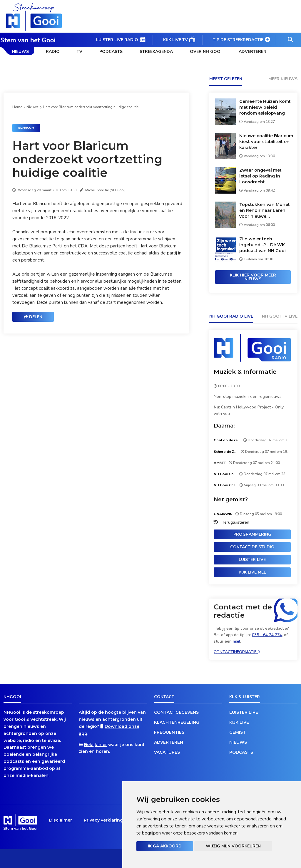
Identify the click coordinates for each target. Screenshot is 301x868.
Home (17, 107)
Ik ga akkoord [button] (165, 846)
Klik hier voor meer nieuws (253, 277)
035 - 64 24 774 (267, 635)
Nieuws (20, 52)
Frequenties (169, 732)
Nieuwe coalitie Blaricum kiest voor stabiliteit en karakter (266, 142)
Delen (33, 317)
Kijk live (239, 722)
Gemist (238, 732)
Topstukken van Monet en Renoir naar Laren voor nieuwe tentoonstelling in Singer (267, 211)
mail (236, 641)
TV (80, 52)
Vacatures (167, 752)
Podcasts (111, 52)
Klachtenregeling (177, 722)
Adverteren (252, 52)
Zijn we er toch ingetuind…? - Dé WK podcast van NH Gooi (262, 245)
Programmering (252, 534)
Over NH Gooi (206, 52)
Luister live (252, 560)
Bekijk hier (96, 745)
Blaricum (26, 128)
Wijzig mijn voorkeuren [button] (233, 846)
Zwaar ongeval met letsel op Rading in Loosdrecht (260, 176)
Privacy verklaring (103, 820)
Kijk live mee (252, 572)
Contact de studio (252, 547)
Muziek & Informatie (245, 372)
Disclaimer (61, 820)
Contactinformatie (237, 652)
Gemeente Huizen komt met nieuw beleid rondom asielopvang (265, 107)
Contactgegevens (176, 712)
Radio (53, 52)
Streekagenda (156, 52)
